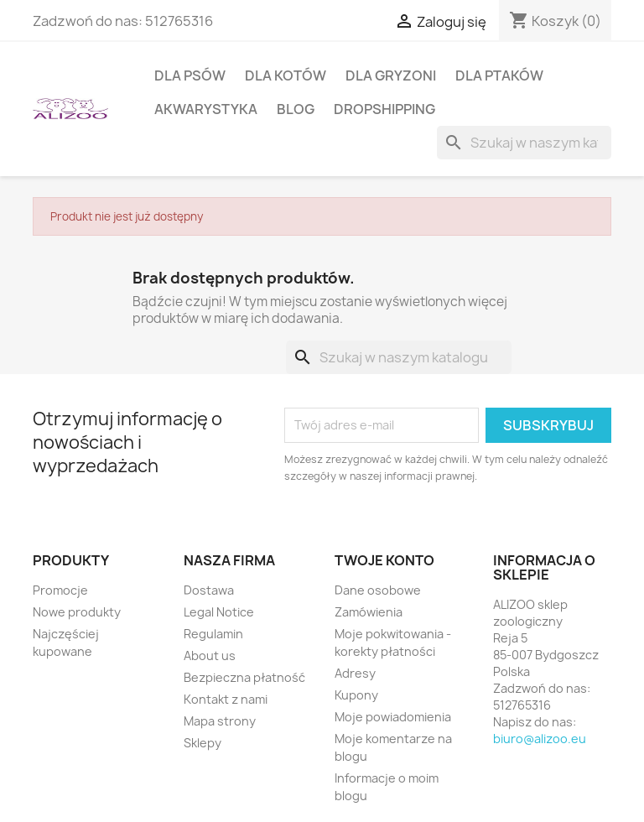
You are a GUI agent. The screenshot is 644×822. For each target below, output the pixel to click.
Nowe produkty (77, 612)
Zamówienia (369, 612)
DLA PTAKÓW (499, 75)
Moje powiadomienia (393, 717)
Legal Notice (219, 612)
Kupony (356, 695)
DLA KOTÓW (286, 75)
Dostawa (209, 590)
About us (210, 656)
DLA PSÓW (190, 75)
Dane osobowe (378, 590)
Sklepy (203, 743)
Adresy (355, 673)
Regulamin (213, 634)
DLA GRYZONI (391, 75)
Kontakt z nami (226, 699)
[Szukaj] (524, 143)
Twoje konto (384, 560)
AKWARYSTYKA (206, 109)
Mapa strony (220, 721)
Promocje (60, 590)
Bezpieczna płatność (244, 677)
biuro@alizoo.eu (540, 739)
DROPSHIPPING (384, 109)
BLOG (296, 109)
